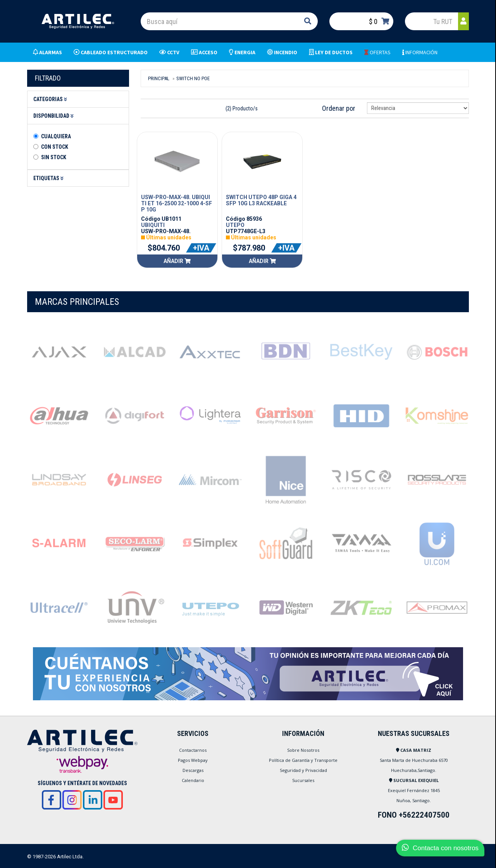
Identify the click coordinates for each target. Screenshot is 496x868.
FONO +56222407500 (414, 815)
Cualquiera (56, 136)
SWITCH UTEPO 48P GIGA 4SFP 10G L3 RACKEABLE (261, 200)
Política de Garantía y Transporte (303, 760)
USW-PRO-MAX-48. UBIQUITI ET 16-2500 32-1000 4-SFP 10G (177, 203)
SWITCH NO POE (193, 78)
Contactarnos (193, 750)
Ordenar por (339, 108)
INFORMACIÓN (420, 52)
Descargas (193, 770)
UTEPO (235, 225)
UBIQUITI (153, 225)
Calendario (193, 780)
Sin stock (54, 157)
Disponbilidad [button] (55, 116)
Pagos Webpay (193, 760)
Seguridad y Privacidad (303, 770)
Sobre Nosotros (303, 750)
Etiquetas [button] (50, 178)
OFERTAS (377, 52)
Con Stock (55, 147)
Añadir (177, 261)
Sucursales (303, 780)
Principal (159, 78)
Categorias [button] (51, 99)
